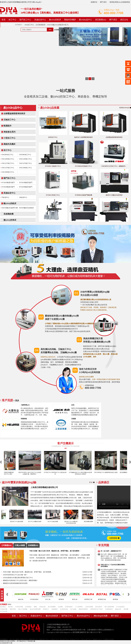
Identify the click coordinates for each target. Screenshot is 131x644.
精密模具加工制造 (97, 609)
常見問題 (104, 545)
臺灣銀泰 (63, 599)
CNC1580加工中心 (25, 168)
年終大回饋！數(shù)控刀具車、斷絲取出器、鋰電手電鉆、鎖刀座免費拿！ (55, 551)
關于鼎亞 (103, 2)
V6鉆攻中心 (23, 197)
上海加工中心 (54, 639)
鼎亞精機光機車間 (90, 522)
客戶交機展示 (65, 443)
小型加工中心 (9, 138)
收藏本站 (94, 2)
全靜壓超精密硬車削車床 (14, 114)
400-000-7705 (113, 13)
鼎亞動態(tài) (101, 20)
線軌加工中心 (44, 639)
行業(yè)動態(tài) (20, 546)
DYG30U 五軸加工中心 (53, 166)
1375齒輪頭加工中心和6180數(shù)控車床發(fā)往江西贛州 (82, 473)
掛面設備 (42, 607)
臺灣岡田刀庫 (90, 599)
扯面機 (60, 607)
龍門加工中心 (25, 20)
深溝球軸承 (69, 607)
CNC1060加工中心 (8, 159)
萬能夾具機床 (70, 20)
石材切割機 (89, 607)
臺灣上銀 (76, 599)
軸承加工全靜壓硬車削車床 (84, 137)
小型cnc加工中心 (86, 639)
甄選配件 (8, 126)
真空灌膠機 (52, 607)
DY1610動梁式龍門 (8, 182)
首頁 (3, 20)
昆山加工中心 (65, 639)
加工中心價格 (14, 639)
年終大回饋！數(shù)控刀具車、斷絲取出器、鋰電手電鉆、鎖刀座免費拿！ (28, 572)
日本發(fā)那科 (36, 599)
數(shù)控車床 (10, 220)
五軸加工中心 (9, 120)
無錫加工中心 (97, 639)
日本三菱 (49, 599)
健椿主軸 (22, 599)
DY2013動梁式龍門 (26, 182)
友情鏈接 (3, 604)
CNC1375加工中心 (8, 168)
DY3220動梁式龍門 (26, 187)
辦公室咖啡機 (109, 607)
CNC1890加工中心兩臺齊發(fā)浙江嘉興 (107, 472)
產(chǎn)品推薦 (50, 108)
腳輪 (35, 607)
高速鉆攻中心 (40, 20)
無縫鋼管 (55, 609)
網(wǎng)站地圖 (101, 616)
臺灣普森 (117, 599)
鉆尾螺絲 (28, 607)
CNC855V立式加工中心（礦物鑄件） (114, 166)
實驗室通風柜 (83, 609)
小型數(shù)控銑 (108, 639)
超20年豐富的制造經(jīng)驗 (19, 482)
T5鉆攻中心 (5, 197)
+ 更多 (16, 401)
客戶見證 (7, 400)
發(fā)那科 (99, 607)
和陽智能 (24, 419)
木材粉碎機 (19, 607)
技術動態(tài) (33, 545)
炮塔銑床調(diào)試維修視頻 (120, 2)
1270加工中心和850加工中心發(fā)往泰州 (57, 473)
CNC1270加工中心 (8, 163)
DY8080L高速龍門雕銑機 (84, 195)
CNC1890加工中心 (8, 172)
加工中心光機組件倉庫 (36, 522)
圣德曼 (74, 419)
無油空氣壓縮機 (35, 609)
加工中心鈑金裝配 (54, 522)
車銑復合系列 (9, 132)
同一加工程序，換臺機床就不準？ (111, 551)
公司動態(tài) (6, 545)
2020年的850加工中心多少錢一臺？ (15, 575)
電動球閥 (13, 609)
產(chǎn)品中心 (85, 20)
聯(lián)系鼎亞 (8, 25)
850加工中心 (24, 639)
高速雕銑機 (9, 214)
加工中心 (12, 20)
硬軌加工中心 (34, 639)
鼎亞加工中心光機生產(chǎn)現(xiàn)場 (72, 522)
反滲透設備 (64, 609)
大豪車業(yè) (25, 405)
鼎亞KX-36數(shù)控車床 (114, 195)
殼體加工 (46, 609)
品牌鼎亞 (104, 482)
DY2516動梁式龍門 (8, 187)
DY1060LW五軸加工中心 (84, 166)
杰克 (73, 405)
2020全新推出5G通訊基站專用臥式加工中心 (18, 578)
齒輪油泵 (118, 609)
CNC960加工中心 (25, 155)
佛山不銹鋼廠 (23, 609)
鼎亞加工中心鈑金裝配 (18, 522)
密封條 (10, 607)
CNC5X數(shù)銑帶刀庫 (10, 208)
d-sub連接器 (120, 607)
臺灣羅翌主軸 (103, 599)
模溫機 (126, 609)
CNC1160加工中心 (25, 159)
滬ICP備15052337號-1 (94, 632)
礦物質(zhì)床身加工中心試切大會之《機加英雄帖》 (21, 580)
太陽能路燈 (109, 609)
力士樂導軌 (79, 607)
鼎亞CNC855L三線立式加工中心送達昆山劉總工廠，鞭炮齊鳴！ (31, 473)
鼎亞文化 (124, 20)
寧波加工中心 (75, 639)
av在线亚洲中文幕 (6, 643)
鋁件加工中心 (53, 137)
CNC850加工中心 (7, 155)
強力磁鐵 (73, 609)
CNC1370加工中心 (25, 163)
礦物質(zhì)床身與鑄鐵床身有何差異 (15, 583)
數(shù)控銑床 (55, 20)
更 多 (91, 482)
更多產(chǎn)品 (124, 108)
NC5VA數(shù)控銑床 (26, 208)
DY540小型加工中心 (53, 195)
